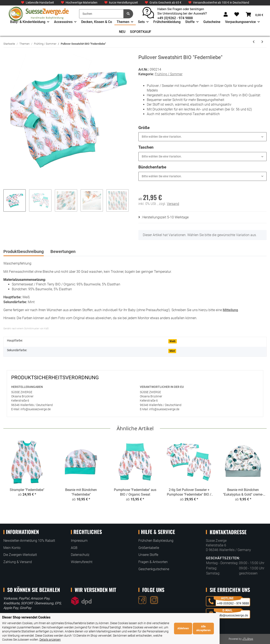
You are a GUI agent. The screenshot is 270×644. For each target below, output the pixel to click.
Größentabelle (149, 548)
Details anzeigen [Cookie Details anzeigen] (77, 640)
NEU (122, 32)
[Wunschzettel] (237, 15)
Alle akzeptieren (254, 630)
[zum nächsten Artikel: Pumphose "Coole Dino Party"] (262, 42)
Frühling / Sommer (169, 74)
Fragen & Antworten (153, 562)
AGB (74, 548)
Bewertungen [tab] (63, 251)
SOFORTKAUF (141, 32)
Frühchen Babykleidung (156, 541)
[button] (226, 15)
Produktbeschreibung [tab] (24, 251)
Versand (173, 204)
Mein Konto (12, 548)
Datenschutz (80, 555)
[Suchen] (101, 14)
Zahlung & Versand (18, 562)
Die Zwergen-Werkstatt (20, 555)
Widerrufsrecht (82, 562)
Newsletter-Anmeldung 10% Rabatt (29, 541)
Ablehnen (233, 630)
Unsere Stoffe (148, 555)
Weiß (173, 341)
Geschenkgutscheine (154, 569)
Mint (172, 351)
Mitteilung (230, 310)
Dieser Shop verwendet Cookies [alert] (26, 621)
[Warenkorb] (254, 15)
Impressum (79, 541)
